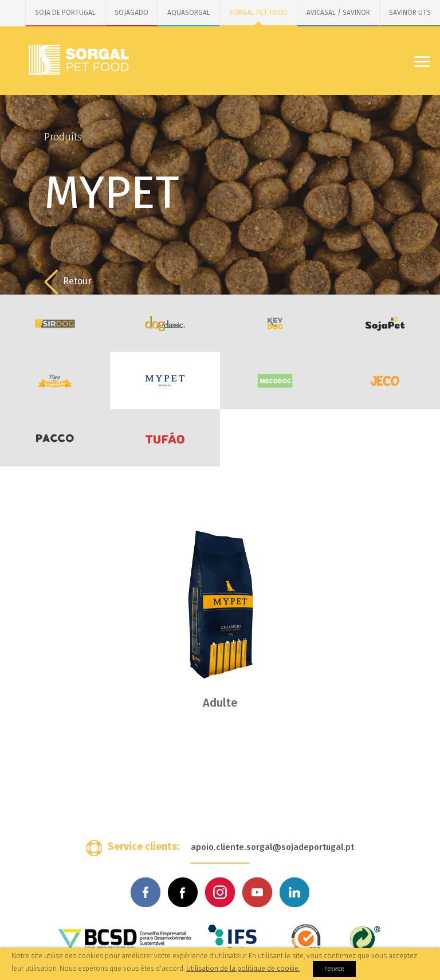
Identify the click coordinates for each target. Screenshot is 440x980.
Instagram (220, 892)
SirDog (55, 323)
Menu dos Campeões (55, 381)
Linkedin (294, 892)
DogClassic (165, 323)
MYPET (165, 381)
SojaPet (385, 323)
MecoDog (275, 381)
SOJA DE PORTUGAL (65, 13)
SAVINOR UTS (410, 13)
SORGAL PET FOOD (258, 13)
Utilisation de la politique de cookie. (243, 969)
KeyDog (275, 323)
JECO (385, 381)
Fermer (334, 969)
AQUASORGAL (189, 13)
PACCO (55, 438)
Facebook (146, 892)
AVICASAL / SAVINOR (338, 13)
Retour (68, 282)
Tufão (165, 438)
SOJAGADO (131, 13)
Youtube (257, 892)
